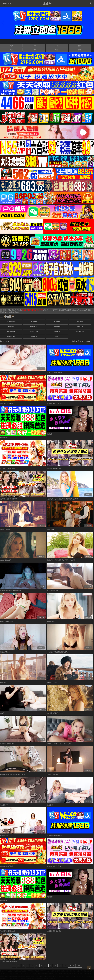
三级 (34, 50)
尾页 (79, 966)
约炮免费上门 (34, 327)
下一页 (72, 966)
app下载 (7, 3)
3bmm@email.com (79, 310)
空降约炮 (11, 327)
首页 (11, 46)
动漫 (57, 50)
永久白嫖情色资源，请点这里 (33, 310)
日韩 (80, 46)
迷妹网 (47, 3)
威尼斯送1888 (80, 331)
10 (55, 966)
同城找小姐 (57, 327)
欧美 (11, 50)
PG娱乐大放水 (34, 331)
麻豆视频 (80, 322)
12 (66, 966)
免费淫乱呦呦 (11, 331)
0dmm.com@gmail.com (11, 312)
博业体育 (80, 327)
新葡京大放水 (11, 336)
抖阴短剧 (34, 336)
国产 (34, 46)
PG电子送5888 (11, 322)
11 (61, 966)
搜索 (80, 50)
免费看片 (57, 331)
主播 (57, 46)
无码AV (57, 336)
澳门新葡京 (34, 322)
